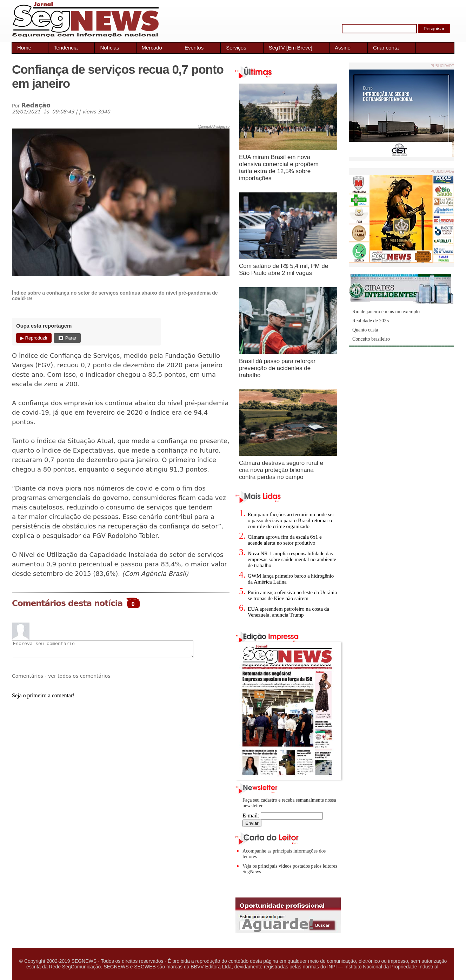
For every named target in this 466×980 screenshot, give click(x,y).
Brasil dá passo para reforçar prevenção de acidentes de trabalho (277, 368)
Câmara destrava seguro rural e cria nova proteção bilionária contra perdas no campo (281, 470)
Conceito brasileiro (371, 339)
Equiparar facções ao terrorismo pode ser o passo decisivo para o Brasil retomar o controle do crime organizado (291, 520)
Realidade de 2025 (371, 321)
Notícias (109, 48)
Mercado (152, 48)
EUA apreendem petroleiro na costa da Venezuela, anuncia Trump (288, 612)
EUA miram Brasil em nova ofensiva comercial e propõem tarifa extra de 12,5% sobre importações (279, 168)
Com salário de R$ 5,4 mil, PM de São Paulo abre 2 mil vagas (284, 269)
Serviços (236, 48)
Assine (343, 48)
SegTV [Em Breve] (291, 48)
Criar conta (386, 48)
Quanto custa (365, 330)
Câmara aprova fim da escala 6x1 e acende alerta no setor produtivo (285, 540)
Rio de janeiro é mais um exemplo (386, 312)
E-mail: (283, 815)
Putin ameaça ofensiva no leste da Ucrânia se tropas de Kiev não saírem (292, 595)
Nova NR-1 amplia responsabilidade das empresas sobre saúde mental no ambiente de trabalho (292, 559)
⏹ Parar (67, 338)
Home (24, 48)
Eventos (194, 48)
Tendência (66, 48)
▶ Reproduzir (34, 338)
